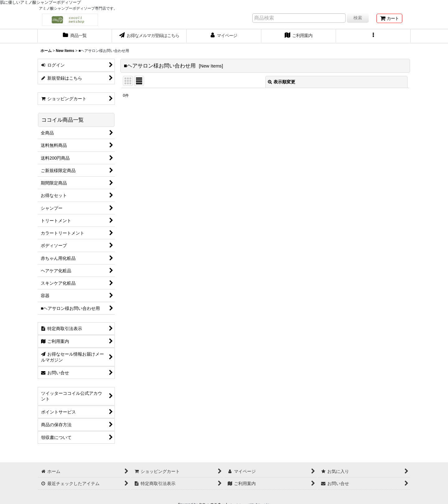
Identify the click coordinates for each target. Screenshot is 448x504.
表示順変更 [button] (282, 82)
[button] (373, 36)
